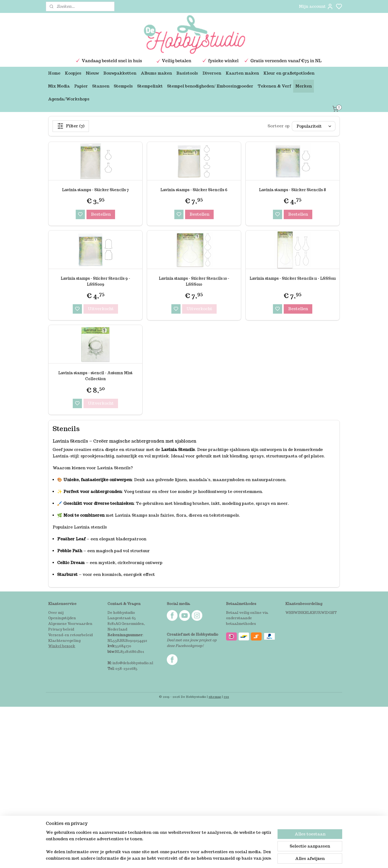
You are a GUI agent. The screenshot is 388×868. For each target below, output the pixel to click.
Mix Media (59, 86)
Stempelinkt (150, 86)
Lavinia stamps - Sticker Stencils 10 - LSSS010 (194, 281)
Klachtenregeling (64, 641)
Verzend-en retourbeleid (70, 635)
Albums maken (156, 73)
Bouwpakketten (120, 73)
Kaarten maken (242, 73)
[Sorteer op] (314, 126)
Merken (304, 86)
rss (226, 697)
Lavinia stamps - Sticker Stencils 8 (292, 190)
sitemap (215, 697)
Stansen (101, 86)
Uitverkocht (101, 309)
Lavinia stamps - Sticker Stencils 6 (194, 190)
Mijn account (316, 6)
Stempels (123, 86)
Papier (81, 86)
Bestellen (101, 214)
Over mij (56, 613)
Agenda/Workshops (69, 99)
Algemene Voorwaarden (70, 624)
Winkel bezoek (62, 646)
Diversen (212, 73)
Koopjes (73, 73)
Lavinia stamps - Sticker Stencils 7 (95, 190)
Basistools (187, 73)
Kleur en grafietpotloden (289, 73)
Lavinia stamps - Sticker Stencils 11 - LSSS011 (293, 278)
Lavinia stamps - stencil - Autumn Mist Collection (95, 376)
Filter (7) (71, 126)
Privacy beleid (61, 629)
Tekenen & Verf (274, 86)
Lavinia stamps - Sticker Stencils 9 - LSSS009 (95, 281)
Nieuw (92, 73)
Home (54, 73)
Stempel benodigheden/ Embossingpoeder (210, 86)
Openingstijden (62, 618)
